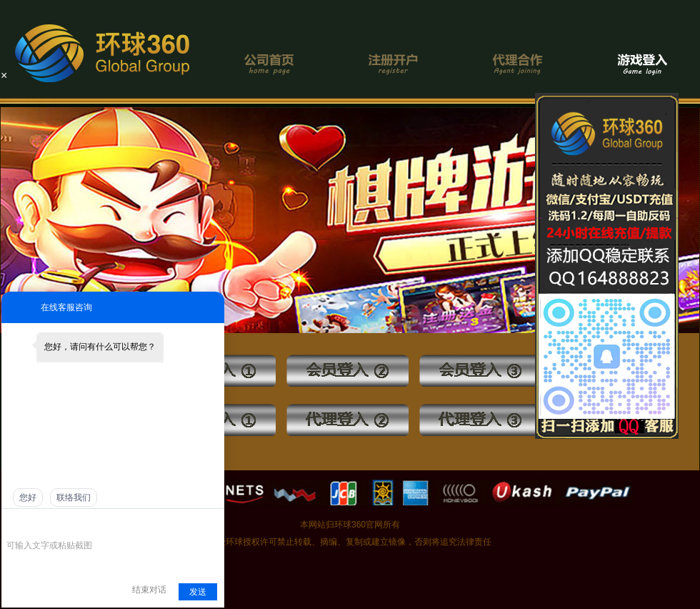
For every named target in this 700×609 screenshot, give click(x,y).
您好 (28, 497)
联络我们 (74, 497)
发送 (198, 592)
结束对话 (149, 590)
